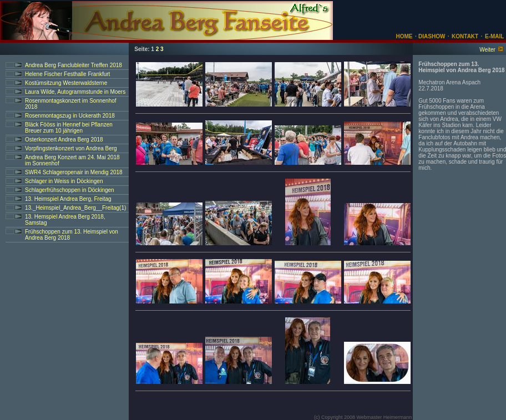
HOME (404, 36)
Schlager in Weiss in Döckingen (64, 181)
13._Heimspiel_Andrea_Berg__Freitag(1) (75, 208)
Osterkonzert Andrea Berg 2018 (64, 140)
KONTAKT (465, 36)
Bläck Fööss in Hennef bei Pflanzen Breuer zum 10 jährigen (69, 128)
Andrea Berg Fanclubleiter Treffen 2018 (74, 65)
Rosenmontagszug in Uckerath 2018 (70, 116)
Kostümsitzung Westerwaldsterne (66, 83)
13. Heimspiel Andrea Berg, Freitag (68, 199)
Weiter (487, 50)
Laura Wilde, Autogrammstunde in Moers (75, 92)
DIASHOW (431, 36)
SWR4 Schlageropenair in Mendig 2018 (74, 172)
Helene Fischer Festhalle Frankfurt (67, 74)
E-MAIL (494, 36)
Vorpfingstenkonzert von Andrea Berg (71, 148)
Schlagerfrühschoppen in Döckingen (70, 190)
